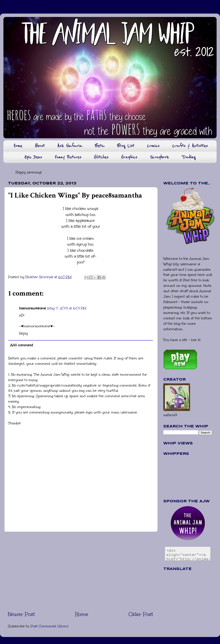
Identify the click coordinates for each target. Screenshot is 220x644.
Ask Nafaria (70, 146)
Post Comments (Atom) (49, 626)
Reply (23, 333)
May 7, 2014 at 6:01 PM (67, 308)
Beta (100, 146)
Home (18, 146)
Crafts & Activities (190, 146)
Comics (153, 146)
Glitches (101, 157)
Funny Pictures (68, 157)
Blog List (126, 146)
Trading (189, 157)
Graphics (129, 157)
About (40, 146)
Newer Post (21, 614)
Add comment (22, 345)
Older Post (141, 614)
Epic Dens (33, 157)
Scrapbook (159, 157)
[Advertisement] (81, 571)
